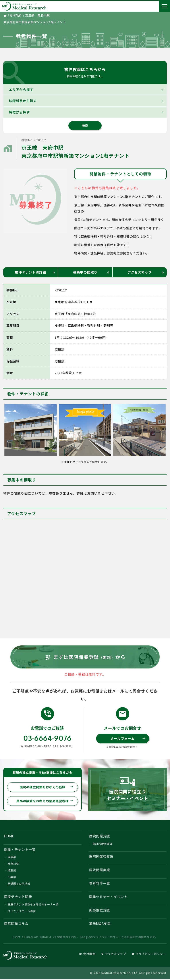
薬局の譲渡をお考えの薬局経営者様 (45, 802)
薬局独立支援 (100, 911)
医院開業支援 (100, 837)
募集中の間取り (92, 272)
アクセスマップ (146, 272)
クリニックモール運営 (22, 912)
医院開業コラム (16, 925)
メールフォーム (128, 739)
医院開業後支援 (101, 857)
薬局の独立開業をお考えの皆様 (46, 788)
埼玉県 (12, 871)
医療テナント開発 (18, 898)
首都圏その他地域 (19, 884)
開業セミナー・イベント (108, 898)
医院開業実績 (100, 871)
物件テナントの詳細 (35, 272)
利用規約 (130, 938)
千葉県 (12, 878)
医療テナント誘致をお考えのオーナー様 (33, 905)
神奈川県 (13, 864)
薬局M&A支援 (100, 925)
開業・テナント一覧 (20, 850)
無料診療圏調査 (103, 844)
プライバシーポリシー (107, 938)
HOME (9, 837)
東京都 (12, 858)
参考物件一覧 (100, 884)
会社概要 (87, 955)
